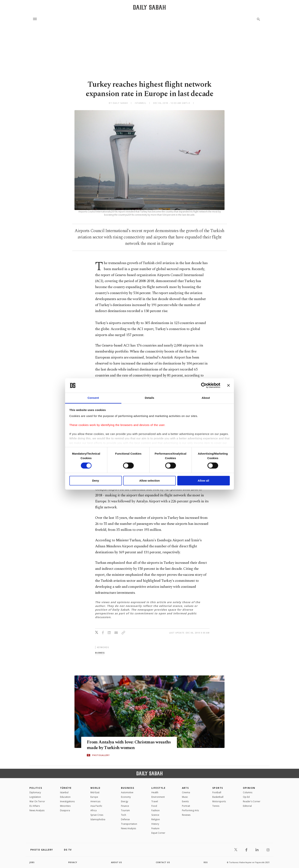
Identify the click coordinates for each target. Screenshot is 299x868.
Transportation (129, 824)
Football (217, 792)
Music (185, 797)
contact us (163, 862)
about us (117, 862)
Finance (125, 806)
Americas (95, 801)
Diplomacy (35, 792)
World (95, 788)
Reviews (186, 815)
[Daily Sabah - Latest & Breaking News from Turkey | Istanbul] (149, 7)
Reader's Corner (252, 801)
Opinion (249, 788)
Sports (218, 788)
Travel (155, 801)
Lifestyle (158, 788)
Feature (155, 828)
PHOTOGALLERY (101, 755)
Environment (158, 797)
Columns (248, 792)
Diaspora (65, 810)
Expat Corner (158, 833)
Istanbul (64, 792)
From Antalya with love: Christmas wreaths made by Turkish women (122, 745)
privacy (73, 862)
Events (185, 801)
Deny (96, 481)
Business (128, 788)
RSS (206, 862)
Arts (185, 788)
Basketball (218, 797)
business (100, 653)
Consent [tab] (93, 398)
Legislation (35, 797)
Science (155, 815)
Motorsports (219, 801)
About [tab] (206, 398)
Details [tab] (149, 398)
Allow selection (149, 481)
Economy (126, 797)
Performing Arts (190, 810)
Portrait (186, 806)
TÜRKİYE (66, 788)
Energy (125, 801)
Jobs (32, 862)
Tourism (125, 810)
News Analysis (37, 810)
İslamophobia (98, 819)
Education (65, 797)
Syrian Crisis (97, 815)
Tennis (216, 806)
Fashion (156, 810)
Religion (156, 819)
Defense (125, 819)
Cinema (186, 792)
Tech (124, 815)
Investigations (67, 801)
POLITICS (36, 788)
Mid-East (95, 792)
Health (155, 792)
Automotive (127, 792)
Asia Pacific (96, 806)
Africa (94, 810)
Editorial (247, 806)
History (155, 824)
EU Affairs (35, 806)
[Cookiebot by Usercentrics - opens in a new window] (204, 385)
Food (154, 806)
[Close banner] (228, 385)
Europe (94, 797)
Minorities (65, 806)
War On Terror (37, 801)
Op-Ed (246, 797)
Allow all (203, 481)
